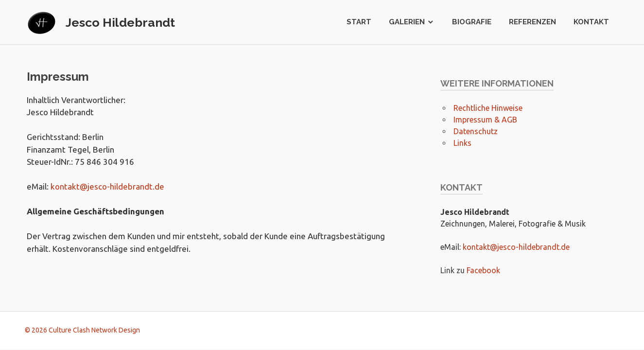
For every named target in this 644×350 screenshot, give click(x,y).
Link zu (453, 270)
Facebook (483, 270)
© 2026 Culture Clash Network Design (82, 330)
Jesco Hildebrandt (120, 22)
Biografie (472, 22)
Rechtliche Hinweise (488, 108)
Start (359, 22)
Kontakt (591, 22)
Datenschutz (476, 131)
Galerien (407, 22)
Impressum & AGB (485, 120)
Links (462, 143)
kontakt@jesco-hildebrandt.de (107, 186)
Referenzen (532, 22)
